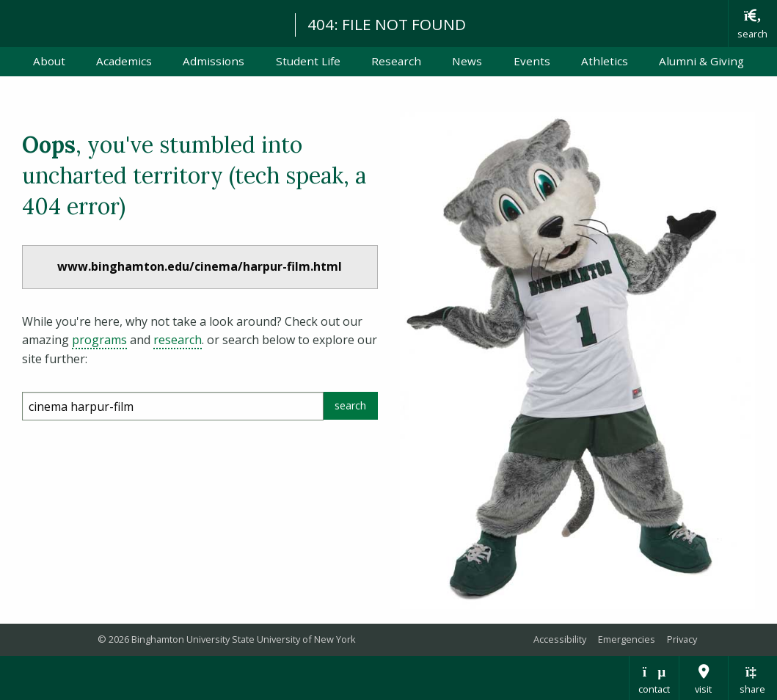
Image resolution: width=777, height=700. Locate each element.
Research (396, 61)
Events (532, 61)
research (178, 340)
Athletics (605, 61)
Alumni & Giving (701, 61)
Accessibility (560, 639)
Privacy (682, 639)
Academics (124, 61)
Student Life (308, 61)
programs (99, 340)
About (49, 61)
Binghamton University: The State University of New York (141, 22)
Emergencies (627, 639)
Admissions (214, 61)
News (467, 61)
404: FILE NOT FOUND (387, 24)
